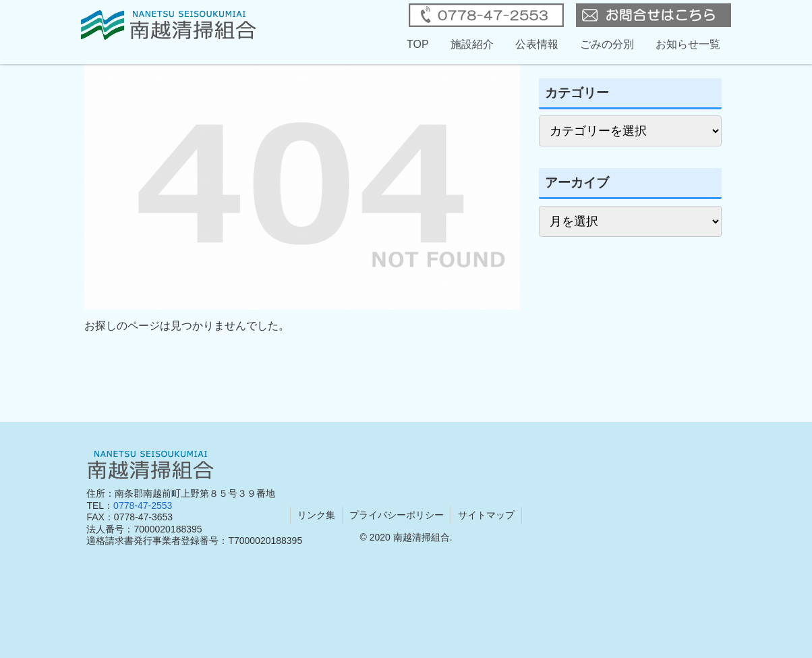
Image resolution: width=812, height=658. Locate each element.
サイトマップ (486, 515)
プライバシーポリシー (397, 515)
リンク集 (316, 515)
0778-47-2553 (143, 505)
